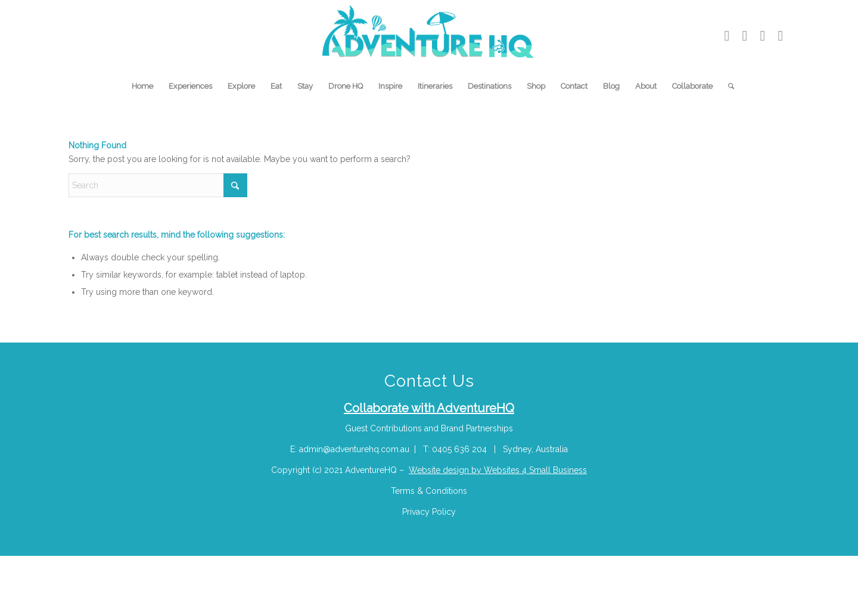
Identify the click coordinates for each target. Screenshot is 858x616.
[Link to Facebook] (781, 36)
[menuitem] (142, 86)
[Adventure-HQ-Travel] (429, 36)
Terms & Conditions (429, 491)
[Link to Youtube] (727, 36)
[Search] (727, 86)
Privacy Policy (429, 512)
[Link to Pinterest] (763, 36)
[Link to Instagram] (745, 36)
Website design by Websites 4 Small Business (498, 470)
